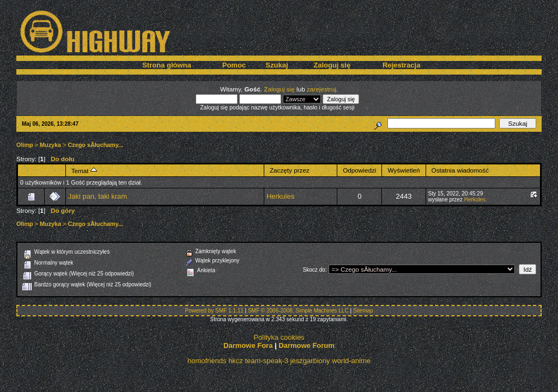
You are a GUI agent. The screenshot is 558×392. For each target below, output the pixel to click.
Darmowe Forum (307, 345)
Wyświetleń (404, 170)
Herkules (280, 196)
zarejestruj (322, 89)
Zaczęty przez (290, 170)
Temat (84, 171)
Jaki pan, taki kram (98, 196)
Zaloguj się (332, 65)
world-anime (351, 361)
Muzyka (50, 145)
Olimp (25, 145)
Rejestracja (401, 65)
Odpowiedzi (359, 170)
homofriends (207, 361)
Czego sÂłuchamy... (96, 145)
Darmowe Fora (248, 345)
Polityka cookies (279, 337)
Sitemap (363, 311)
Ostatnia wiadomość (460, 170)
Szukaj (277, 65)
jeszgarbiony (310, 361)
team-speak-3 (266, 361)
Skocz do (314, 270)
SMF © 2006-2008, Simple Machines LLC (298, 311)
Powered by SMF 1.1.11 (214, 311)
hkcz (236, 361)
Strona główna (167, 65)
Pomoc (234, 65)
